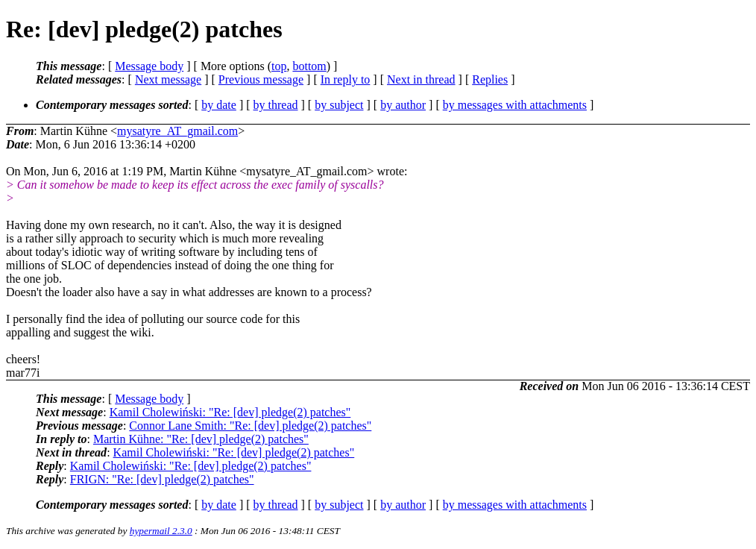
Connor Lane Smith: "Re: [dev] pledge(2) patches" (250, 426)
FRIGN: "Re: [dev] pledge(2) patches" (162, 479)
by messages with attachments (515, 105)
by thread (276, 105)
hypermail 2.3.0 (161, 531)
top (279, 66)
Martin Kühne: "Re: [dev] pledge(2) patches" (201, 439)
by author (403, 105)
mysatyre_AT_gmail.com (177, 131)
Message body (149, 66)
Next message (168, 79)
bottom (309, 66)
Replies (490, 79)
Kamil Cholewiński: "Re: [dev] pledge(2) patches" (230, 412)
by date (219, 105)
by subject (339, 105)
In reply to (346, 79)
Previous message (261, 79)
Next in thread (421, 79)
